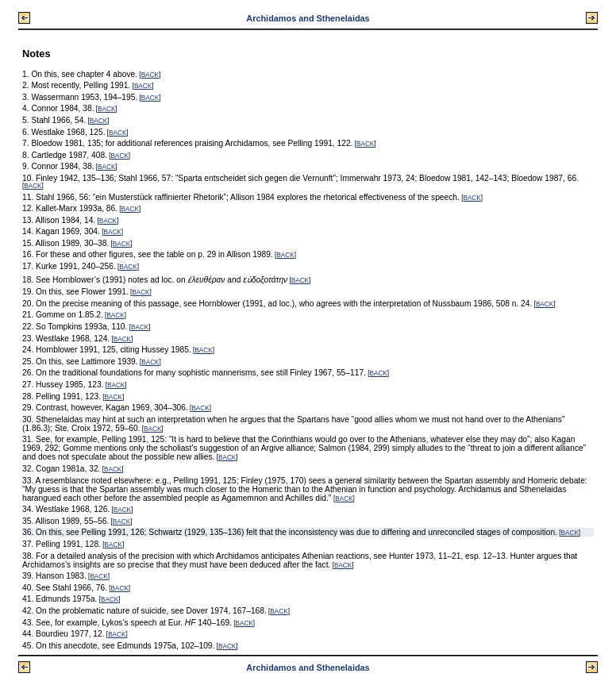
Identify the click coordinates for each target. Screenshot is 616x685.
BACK (150, 75)
